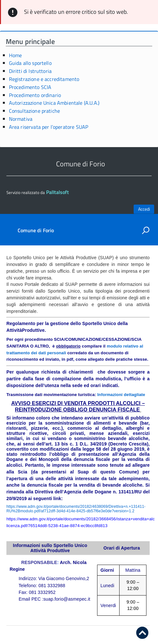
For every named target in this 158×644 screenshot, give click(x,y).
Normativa (21, 119)
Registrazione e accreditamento (44, 79)
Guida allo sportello (30, 63)
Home (16, 55)
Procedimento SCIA (30, 87)
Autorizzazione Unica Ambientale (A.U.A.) (54, 103)
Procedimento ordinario (35, 95)
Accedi (144, 209)
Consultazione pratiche (35, 111)
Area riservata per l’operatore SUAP (49, 127)
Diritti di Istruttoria (30, 71)
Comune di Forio (36, 230)
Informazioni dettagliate (121, 395)
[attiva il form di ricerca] (146, 230)
